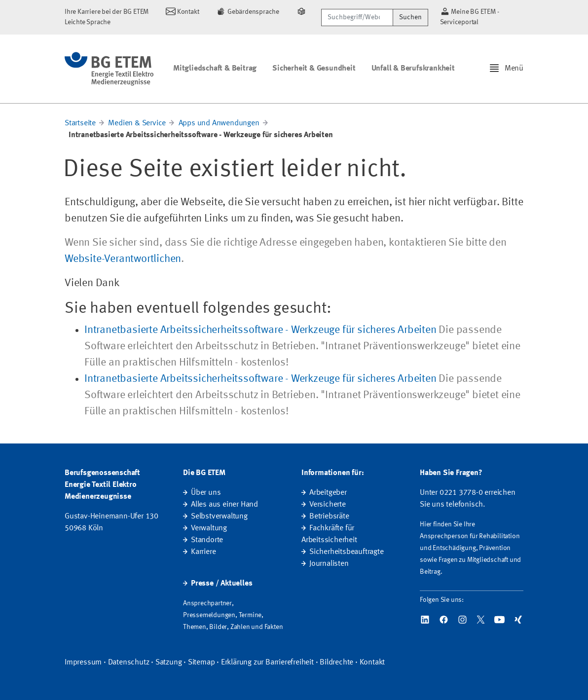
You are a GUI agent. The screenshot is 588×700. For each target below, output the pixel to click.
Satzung (169, 663)
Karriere (203, 552)
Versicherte (328, 505)
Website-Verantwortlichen (123, 259)
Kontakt (372, 663)
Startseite (80, 123)
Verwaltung (209, 528)
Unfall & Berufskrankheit (413, 69)
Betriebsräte (329, 516)
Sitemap (202, 663)
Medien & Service (137, 123)
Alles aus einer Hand (224, 505)
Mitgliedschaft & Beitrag (215, 69)
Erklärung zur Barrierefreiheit (267, 663)
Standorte (207, 540)
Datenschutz (129, 663)
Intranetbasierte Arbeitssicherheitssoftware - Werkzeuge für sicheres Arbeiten (260, 330)
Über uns (206, 493)
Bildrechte (336, 663)
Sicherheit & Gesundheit (314, 69)
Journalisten (329, 564)
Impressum (83, 663)
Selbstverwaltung (219, 516)
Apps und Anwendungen (219, 123)
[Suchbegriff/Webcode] (357, 18)
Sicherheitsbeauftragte (347, 552)
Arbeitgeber (328, 493)
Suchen (410, 17)
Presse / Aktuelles (221, 584)
